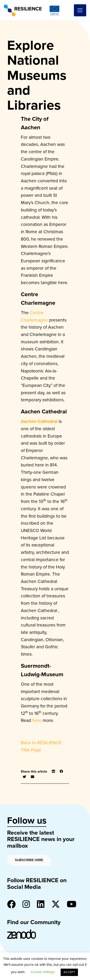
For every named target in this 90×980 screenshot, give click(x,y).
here (37, 720)
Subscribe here (29, 860)
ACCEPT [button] (69, 972)
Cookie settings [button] (43, 972)
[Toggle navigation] (80, 10)
